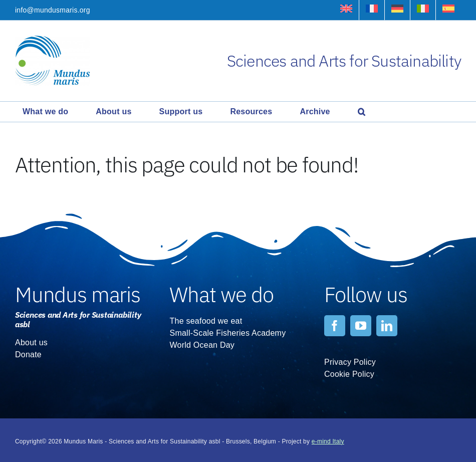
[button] (362, 112)
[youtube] (361, 326)
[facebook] (335, 326)
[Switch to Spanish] (448, 10)
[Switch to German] (397, 10)
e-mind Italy (328, 441)
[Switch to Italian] (423, 10)
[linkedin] (387, 326)
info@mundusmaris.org (53, 10)
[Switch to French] (372, 10)
